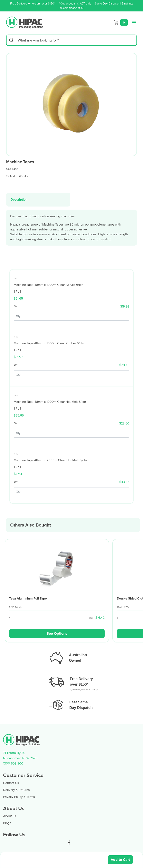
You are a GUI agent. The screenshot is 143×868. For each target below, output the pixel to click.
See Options (57, 633)
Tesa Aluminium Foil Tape (28, 598)
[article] (57, 592)
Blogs (7, 823)
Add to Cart (120, 860)
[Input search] (71, 40)
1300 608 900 (13, 763)
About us (9, 816)
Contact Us (11, 783)
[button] (17, 176)
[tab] (38, 199)
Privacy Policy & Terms (19, 797)
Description (19, 199)
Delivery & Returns (16, 790)
